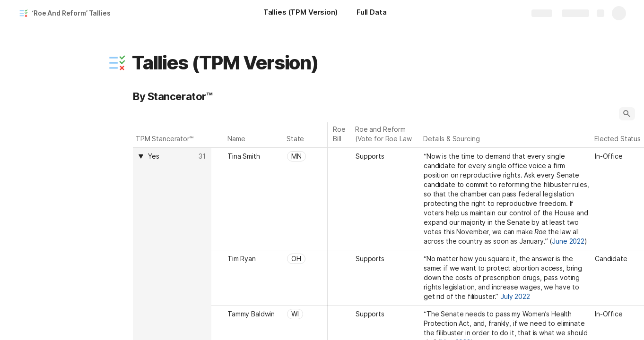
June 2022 (568, 241)
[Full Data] (372, 13)
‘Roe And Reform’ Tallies (71, 13)
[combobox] (172, 156)
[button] (117, 63)
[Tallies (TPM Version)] (300, 13)
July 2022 (515, 296)
